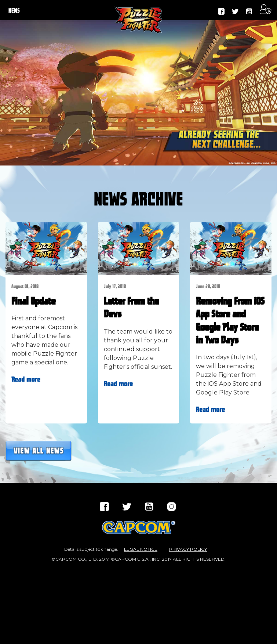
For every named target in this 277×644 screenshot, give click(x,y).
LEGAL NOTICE (141, 549)
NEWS (14, 11)
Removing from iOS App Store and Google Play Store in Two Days (230, 321)
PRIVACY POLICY (188, 549)
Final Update (33, 302)
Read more (26, 379)
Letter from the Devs (131, 308)
